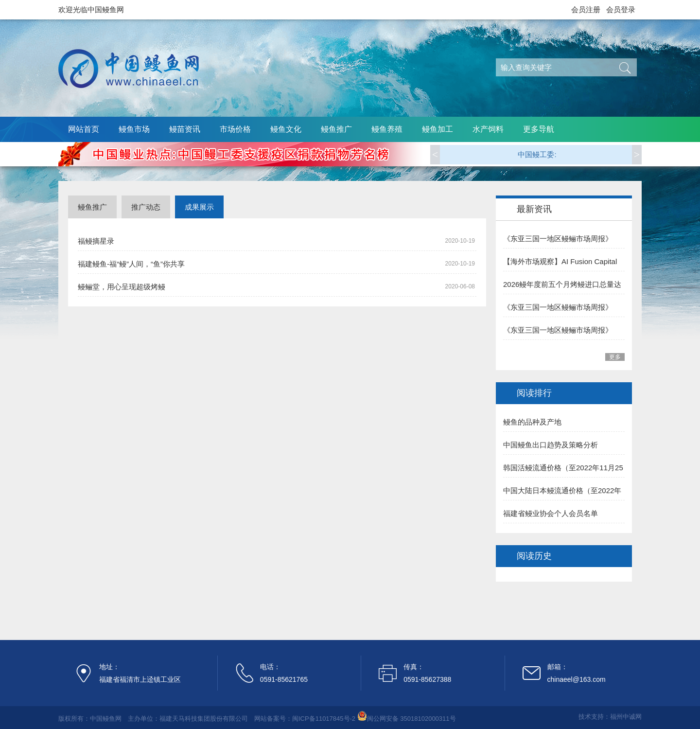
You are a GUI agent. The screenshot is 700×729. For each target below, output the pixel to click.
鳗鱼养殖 (387, 129)
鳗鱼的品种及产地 (532, 422)
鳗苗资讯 (185, 129)
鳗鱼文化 (286, 129)
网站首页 (84, 129)
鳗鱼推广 (336, 129)
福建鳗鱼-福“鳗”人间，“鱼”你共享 (131, 264)
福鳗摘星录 (96, 241)
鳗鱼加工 (437, 129)
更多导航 (539, 129)
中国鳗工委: (537, 154)
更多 (615, 357)
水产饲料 (488, 129)
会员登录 (621, 9)
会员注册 (586, 9)
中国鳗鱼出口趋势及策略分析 (551, 445)
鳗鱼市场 (134, 129)
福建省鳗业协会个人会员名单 (551, 513)
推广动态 (146, 207)
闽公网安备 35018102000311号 (411, 719)
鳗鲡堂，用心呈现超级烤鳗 (122, 287)
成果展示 (199, 207)
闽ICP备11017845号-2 (324, 719)
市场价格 (235, 129)
